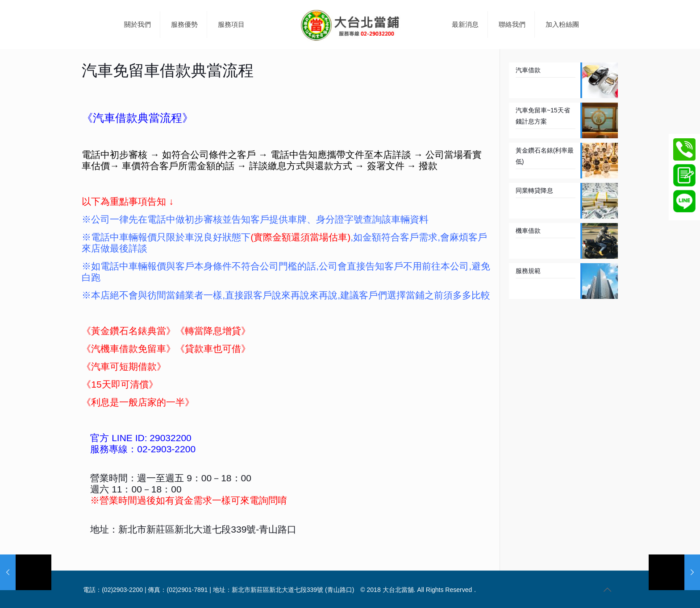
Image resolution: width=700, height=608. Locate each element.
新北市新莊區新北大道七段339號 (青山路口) (293, 590)
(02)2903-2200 (122, 590)
